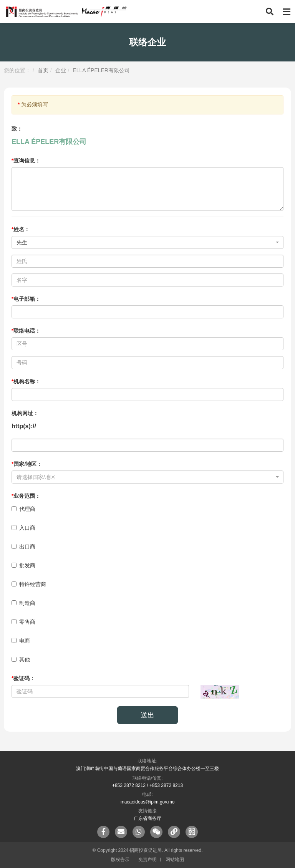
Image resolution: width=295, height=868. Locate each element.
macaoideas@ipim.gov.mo (148, 802)
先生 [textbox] (22, 242)
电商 (21, 641)
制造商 (23, 603)
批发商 (23, 565)
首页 (43, 70)
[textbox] (145, 477)
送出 (147, 715)
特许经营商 (29, 584)
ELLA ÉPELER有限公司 (101, 70)
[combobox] (147, 242)
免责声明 (147, 860)
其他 (21, 659)
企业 (61, 70)
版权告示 (120, 860)
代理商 (23, 509)
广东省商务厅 (147, 818)
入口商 (23, 528)
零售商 (23, 622)
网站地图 (175, 860)
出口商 (23, 547)
